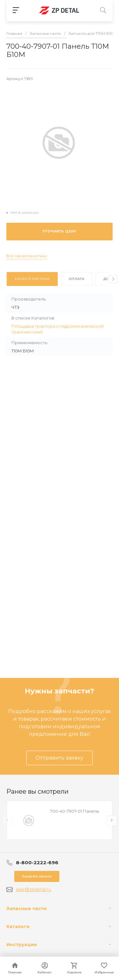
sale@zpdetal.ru (33, 890)
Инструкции (22, 945)
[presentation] (113, 279)
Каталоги (18, 927)
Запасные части (26, 909)
